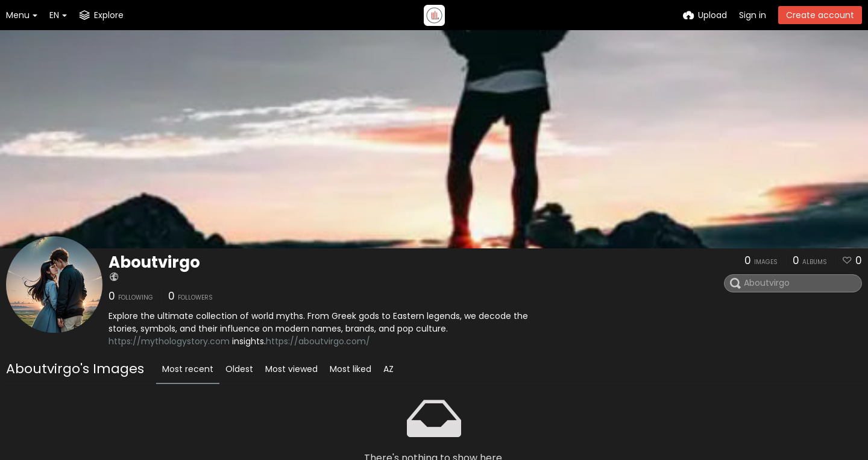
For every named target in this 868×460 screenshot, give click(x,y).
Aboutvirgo (154, 262)
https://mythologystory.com (169, 341)
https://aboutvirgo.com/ (318, 341)
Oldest (239, 369)
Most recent (188, 369)
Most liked (351, 369)
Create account (820, 15)
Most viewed (291, 369)
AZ (388, 369)
